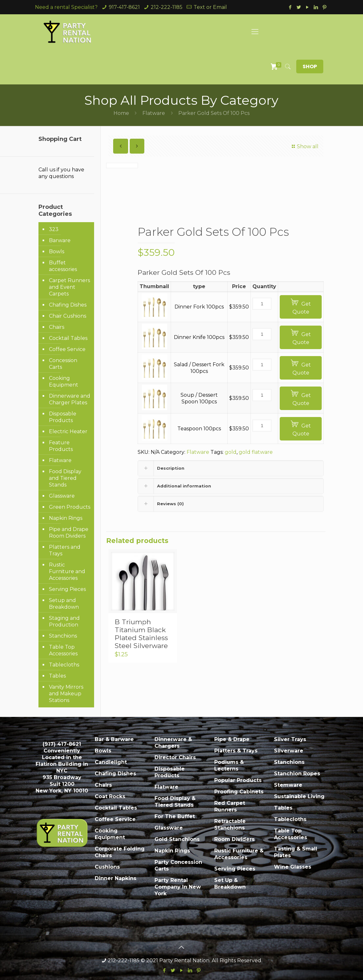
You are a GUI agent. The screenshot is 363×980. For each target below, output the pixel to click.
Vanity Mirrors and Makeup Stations (66, 694)
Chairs (57, 327)
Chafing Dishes (68, 305)
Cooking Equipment (64, 381)
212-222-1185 (167, 7)
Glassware (62, 496)
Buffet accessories (63, 266)
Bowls (57, 252)
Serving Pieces (67, 589)
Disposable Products (63, 417)
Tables (57, 676)
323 (54, 229)
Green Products (70, 507)
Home (121, 113)
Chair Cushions (68, 316)
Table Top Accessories (63, 650)
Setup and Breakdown (64, 604)
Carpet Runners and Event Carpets (69, 287)
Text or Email (210, 7)
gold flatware (256, 452)
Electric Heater (68, 431)
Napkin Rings (66, 518)
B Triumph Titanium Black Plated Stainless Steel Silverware (141, 634)
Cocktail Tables (68, 338)
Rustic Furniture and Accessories (67, 571)
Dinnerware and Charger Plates (70, 399)
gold (231, 452)
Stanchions (63, 636)
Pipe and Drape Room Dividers (69, 533)
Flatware (154, 113)
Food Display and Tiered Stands (65, 478)
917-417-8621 (124, 7)
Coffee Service (67, 349)
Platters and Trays (65, 550)
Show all (304, 146)
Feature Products (61, 446)
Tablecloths (64, 665)
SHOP (310, 66)
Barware (60, 240)
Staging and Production (64, 621)
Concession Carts (63, 364)
